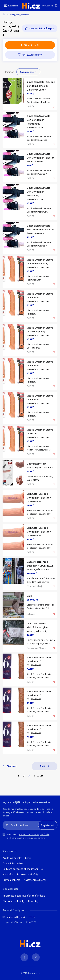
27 (42, 776)
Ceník (28, 858)
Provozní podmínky (28, 874)
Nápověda (8, 874)
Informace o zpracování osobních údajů (24, 896)
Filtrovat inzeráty (32, 55)
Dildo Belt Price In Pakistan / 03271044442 (40, 466)
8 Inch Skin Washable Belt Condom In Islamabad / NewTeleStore (38, 122)
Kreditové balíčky (12, 858)
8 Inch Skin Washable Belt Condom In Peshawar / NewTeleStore (38, 194)
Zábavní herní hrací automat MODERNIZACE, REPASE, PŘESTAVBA (41, 566)
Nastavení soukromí (35, 880)
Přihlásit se (48, 6)
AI (43, 869)
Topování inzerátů (13, 863)
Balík (30, 596)
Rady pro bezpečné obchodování (20, 869)
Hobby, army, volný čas (19, 15)
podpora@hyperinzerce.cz (21, 917)
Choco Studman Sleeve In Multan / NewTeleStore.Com (40, 433)
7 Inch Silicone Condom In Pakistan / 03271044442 (40, 661)
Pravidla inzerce (11, 880)
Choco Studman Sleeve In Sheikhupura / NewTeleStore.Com (40, 331)
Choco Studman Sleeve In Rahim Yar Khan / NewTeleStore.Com (40, 263)
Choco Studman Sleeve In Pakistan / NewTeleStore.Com (40, 297)
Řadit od (10, 72)
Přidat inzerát (32, 45)
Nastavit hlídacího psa (42, 28)
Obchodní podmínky (14, 901)
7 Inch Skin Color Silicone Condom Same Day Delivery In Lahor (41, 86)
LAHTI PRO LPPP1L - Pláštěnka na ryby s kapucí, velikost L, (38, 627)
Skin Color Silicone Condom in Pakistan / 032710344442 (39, 498)
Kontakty (33, 901)
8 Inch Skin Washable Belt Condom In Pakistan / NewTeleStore (41, 158)
